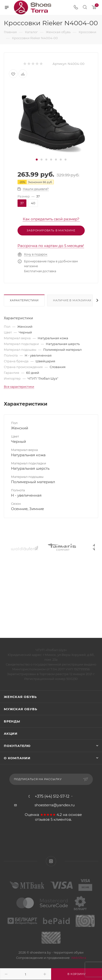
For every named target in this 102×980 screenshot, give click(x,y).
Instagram (51, 861)
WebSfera (78, 958)
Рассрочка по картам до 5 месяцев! (51, 246)
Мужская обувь (20, 709)
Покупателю (17, 746)
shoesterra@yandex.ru (55, 805)
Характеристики (24, 300)
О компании (17, 758)
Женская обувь (20, 697)
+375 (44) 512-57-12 (52, 796)
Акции (11, 733)
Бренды (12, 721)
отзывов (42, 820)
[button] (37, 160)
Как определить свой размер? (51, 219)
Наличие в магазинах (72, 300)
